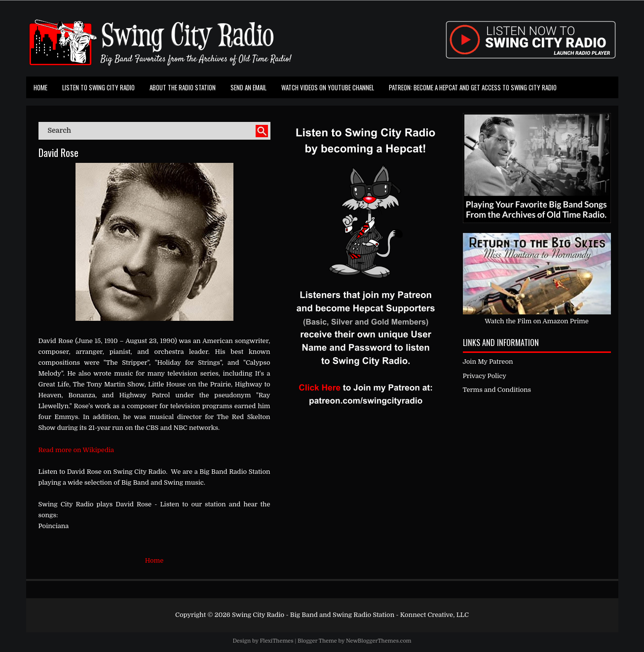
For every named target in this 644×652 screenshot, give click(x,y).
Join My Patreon (488, 362)
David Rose (58, 153)
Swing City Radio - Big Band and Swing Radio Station (313, 615)
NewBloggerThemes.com (379, 641)
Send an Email (248, 87)
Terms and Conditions (497, 390)
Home (40, 87)
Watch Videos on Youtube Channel (328, 87)
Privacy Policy (485, 376)
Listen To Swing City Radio (98, 87)
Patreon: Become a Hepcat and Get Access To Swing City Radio (473, 87)
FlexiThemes (276, 641)
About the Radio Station (183, 87)
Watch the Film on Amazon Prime (537, 321)
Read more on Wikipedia (76, 450)
